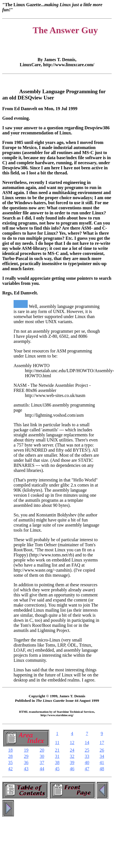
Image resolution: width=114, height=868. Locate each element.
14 (87, 742)
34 (102, 756)
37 (42, 762)
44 (42, 769)
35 (10, 762)
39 (72, 762)
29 (26, 756)
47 (87, 769)
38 (57, 762)
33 (87, 756)
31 (57, 756)
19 (26, 750)
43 (26, 769)
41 (102, 762)
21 (57, 750)
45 (57, 769)
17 (102, 742)
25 (87, 750)
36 (26, 762)
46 (72, 769)
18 (10, 750)
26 (102, 750)
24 (72, 750)
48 (102, 769)
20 (42, 750)
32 (72, 756)
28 (10, 756)
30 (42, 756)
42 (10, 769)
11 (57, 742)
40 (87, 762)
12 (72, 742)
